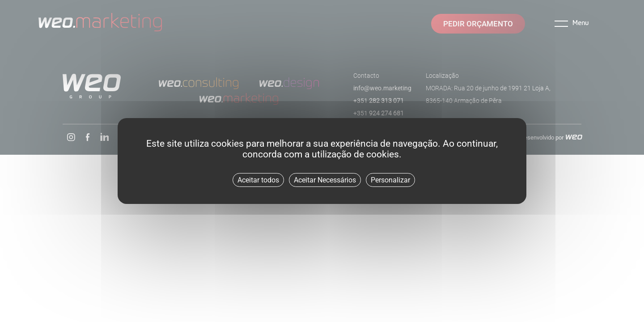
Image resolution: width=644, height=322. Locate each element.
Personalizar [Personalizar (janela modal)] (390, 180)
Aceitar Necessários (325, 180)
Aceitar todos (258, 180)
